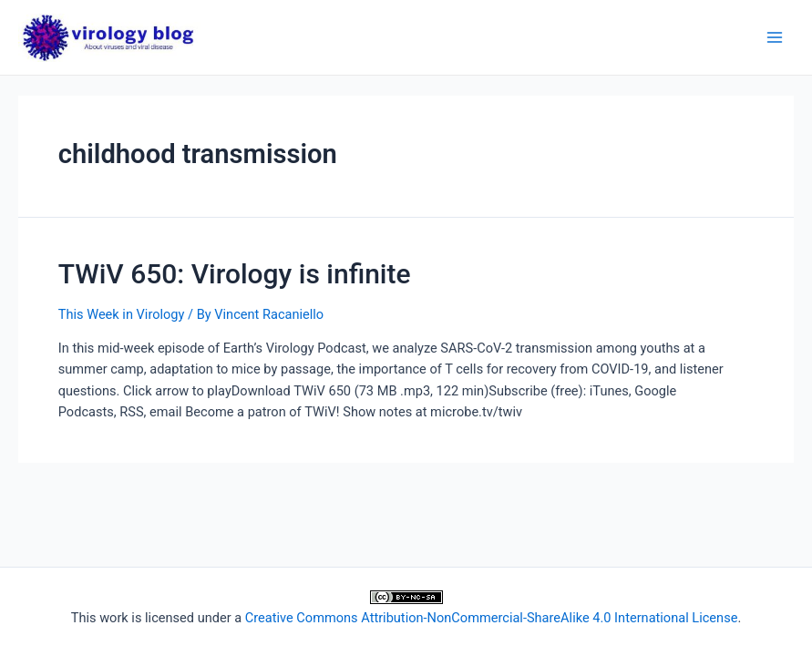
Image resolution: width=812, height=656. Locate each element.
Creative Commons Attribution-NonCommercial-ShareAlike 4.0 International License (492, 618)
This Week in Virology (122, 314)
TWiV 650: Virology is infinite (235, 274)
